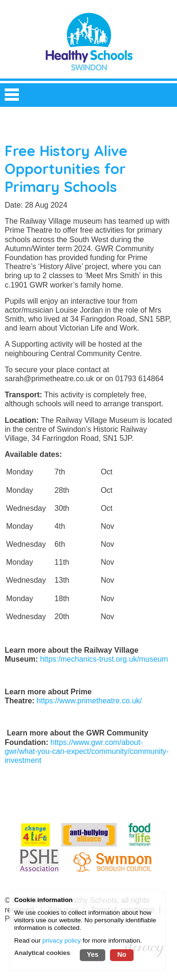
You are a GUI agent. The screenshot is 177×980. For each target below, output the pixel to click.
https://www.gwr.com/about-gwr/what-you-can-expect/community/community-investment (87, 751)
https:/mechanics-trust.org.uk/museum (104, 659)
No (122, 954)
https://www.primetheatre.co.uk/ (89, 701)
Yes (93, 954)
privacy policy (62, 941)
